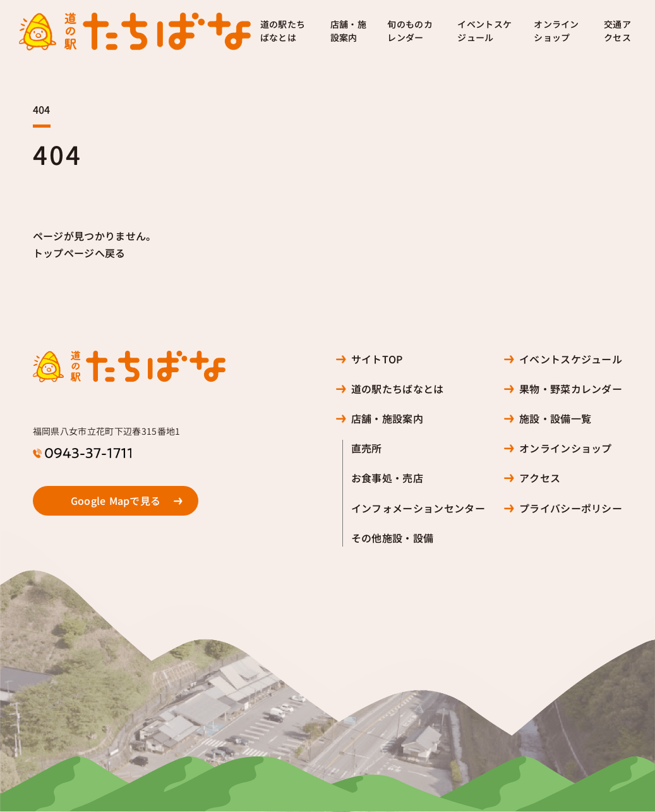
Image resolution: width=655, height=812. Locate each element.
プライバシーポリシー (571, 508)
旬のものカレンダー (410, 31)
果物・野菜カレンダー (571, 389)
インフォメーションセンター (418, 508)
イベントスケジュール (484, 31)
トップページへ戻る (79, 253)
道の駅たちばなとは (283, 31)
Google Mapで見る (116, 501)
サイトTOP (377, 359)
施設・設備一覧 (555, 419)
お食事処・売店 (387, 478)
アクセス (540, 478)
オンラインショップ (556, 31)
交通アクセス (617, 31)
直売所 (367, 448)
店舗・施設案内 (348, 31)
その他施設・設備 (393, 538)
